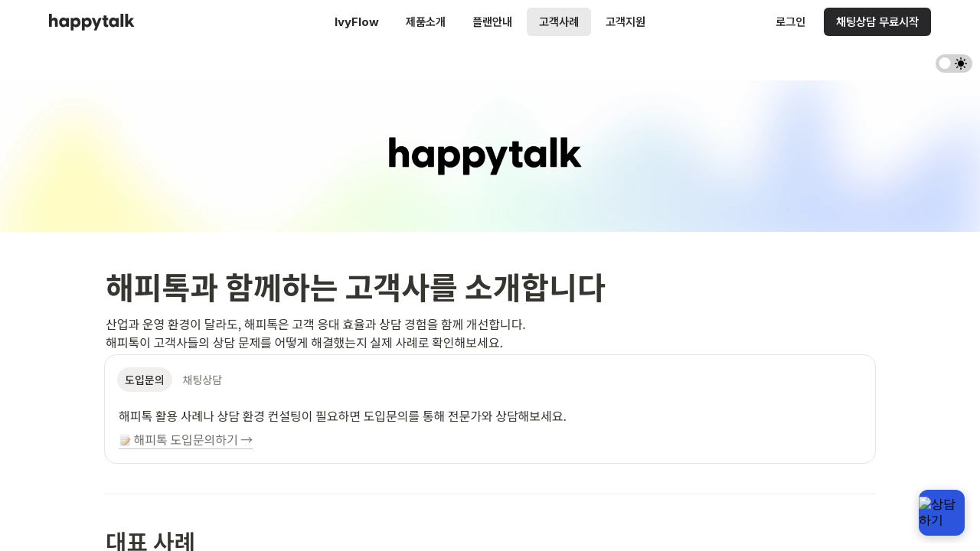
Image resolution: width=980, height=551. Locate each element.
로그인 (791, 22)
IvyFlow (357, 22)
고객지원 (626, 22)
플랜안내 (492, 22)
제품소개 (426, 22)
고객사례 (559, 22)
